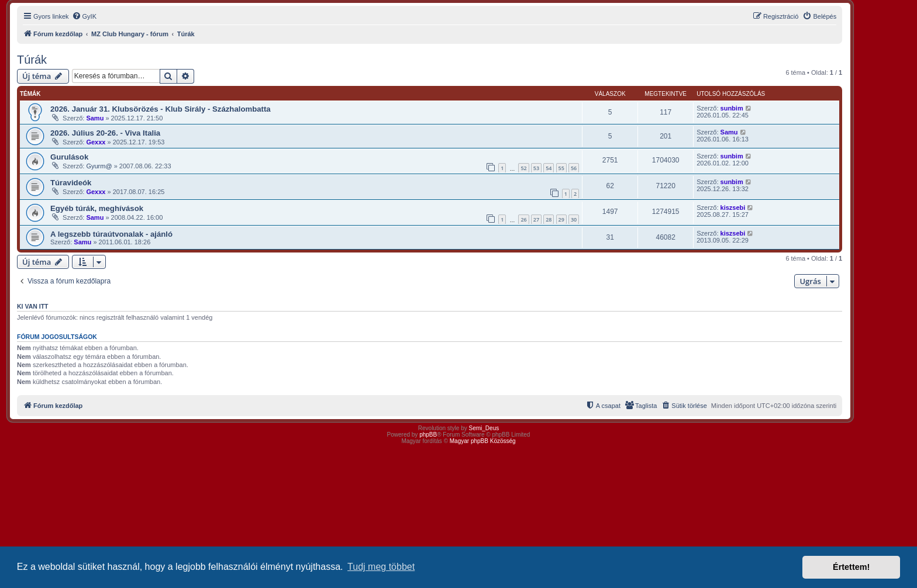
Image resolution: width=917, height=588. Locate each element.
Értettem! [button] (851, 567)
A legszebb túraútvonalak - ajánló (111, 234)
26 (523, 219)
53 (536, 168)
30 (574, 219)
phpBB (428, 435)
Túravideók (71, 183)
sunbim (732, 108)
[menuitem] (84, 16)
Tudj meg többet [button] (381, 567)
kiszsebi (733, 207)
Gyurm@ (99, 166)
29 (561, 219)
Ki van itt (32, 306)
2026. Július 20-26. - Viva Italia (105, 133)
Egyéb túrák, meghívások (97, 208)
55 (561, 168)
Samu (95, 118)
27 (536, 219)
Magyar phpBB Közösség (483, 441)
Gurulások (69, 157)
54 (549, 168)
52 (523, 168)
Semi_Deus (484, 428)
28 (549, 219)
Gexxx (96, 142)
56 (574, 168)
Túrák (32, 60)
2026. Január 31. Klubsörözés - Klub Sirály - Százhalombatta (161, 109)
